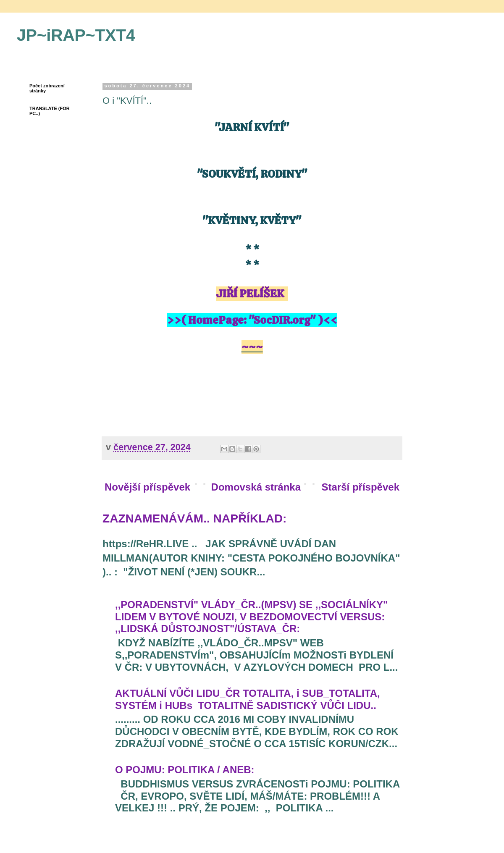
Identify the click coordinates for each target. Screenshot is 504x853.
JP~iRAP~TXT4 (76, 35)
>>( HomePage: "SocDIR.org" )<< (252, 320)
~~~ (252, 347)
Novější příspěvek (147, 487)
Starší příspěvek (361, 487)
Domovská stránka (256, 487)
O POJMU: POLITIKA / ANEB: (185, 770)
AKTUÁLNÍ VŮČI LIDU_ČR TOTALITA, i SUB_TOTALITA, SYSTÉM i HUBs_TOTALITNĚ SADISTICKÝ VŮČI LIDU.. (248, 699)
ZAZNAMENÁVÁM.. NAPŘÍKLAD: (194, 518)
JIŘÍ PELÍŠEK (250, 294)
